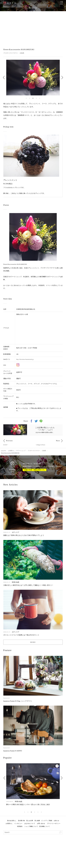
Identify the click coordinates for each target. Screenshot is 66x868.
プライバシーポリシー (54, 823)
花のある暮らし (12, 821)
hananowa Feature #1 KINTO (13, 751)
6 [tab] (41, 812)
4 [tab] (36, 98)
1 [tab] (26, 98)
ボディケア (16, 532)
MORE (33, 642)
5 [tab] (40, 98)
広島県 (22, 53)
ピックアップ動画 (47, 821)
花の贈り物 (21, 821)
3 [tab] (33, 98)
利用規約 (20, 826)
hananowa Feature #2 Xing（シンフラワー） (18, 701)
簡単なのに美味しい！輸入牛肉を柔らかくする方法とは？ (27, 805)
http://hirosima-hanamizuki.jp (25, 359)
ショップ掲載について (31, 826)
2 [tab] (30, 98)
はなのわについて (30, 823)
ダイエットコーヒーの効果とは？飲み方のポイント (21, 635)
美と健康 (37, 821)
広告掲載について (44, 826)
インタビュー (18, 823)
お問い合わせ (41, 823)
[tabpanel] (33, 78)
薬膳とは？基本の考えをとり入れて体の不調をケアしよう (24, 535)
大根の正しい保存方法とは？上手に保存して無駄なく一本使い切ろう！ (28, 585)
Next (62, 78)
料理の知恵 (16, 582)
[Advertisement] (33, 28)
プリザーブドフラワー (11, 53)
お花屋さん (9, 823)
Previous (4, 78)
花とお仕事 (30, 821)
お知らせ (56, 821)
